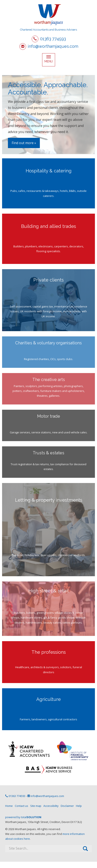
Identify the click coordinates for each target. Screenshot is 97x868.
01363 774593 (53, 39)
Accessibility (51, 806)
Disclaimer (67, 806)
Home (9, 806)
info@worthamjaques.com (53, 46)
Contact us (21, 806)
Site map (36, 806)
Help (79, 806)
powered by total (23, 817)
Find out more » (24, 143)
